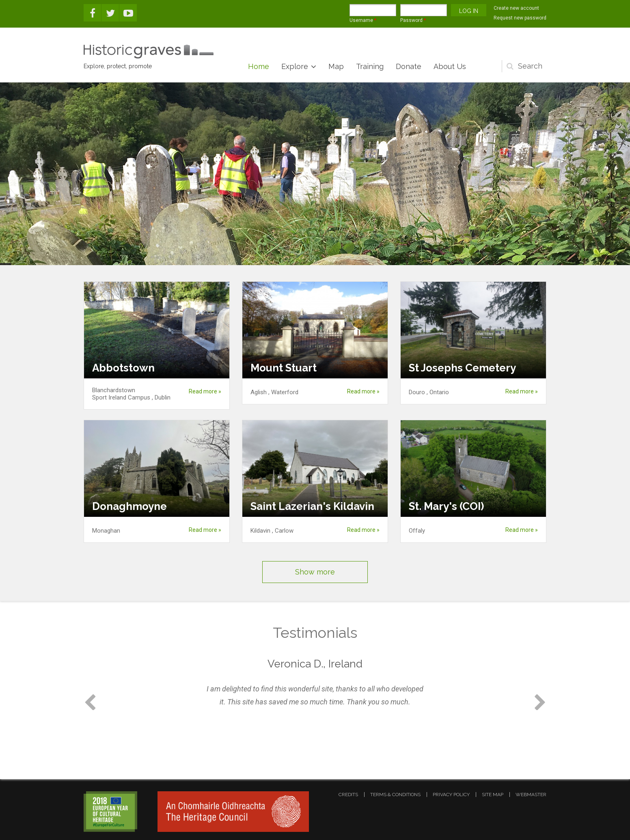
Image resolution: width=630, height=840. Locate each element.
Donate (409, 66)
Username (363, 20)
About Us (450, 66)
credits (348, 795)
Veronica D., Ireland (315, 664)
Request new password (520, 18)
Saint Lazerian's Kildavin (312, 506)
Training (370, 66)
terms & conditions (395, 795)
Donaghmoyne (129, 506)
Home (259, 66)
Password (413, 20)
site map (493, 795)
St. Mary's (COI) (446, 506)
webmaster (531, 795)
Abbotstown (123, 368)
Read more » (205, 391)
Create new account (516, 8)
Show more (315, 572)
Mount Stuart (284, 368)
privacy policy (451, 795)
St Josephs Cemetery (462, 368)
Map (336, 66)
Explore (295, 66)
